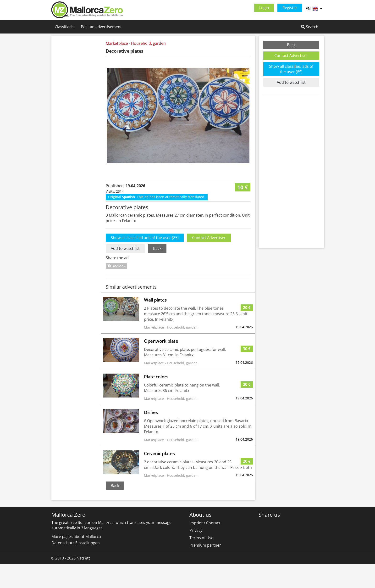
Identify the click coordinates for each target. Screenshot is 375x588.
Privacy (196, 554)
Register (290, 8)
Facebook (116, 290)
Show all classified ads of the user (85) (145, 262)
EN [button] (314, 9)
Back (157, 272)
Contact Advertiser (209, 262)
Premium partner (205, 569)
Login (264, 8)
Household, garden (148, 43)
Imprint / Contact (205, 547)
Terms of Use (201, 562)
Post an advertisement (101, 27)
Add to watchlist (125, 272)
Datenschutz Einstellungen (76, 567)
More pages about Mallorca (76, 560)
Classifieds (64, 27)
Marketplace (117, 43)
